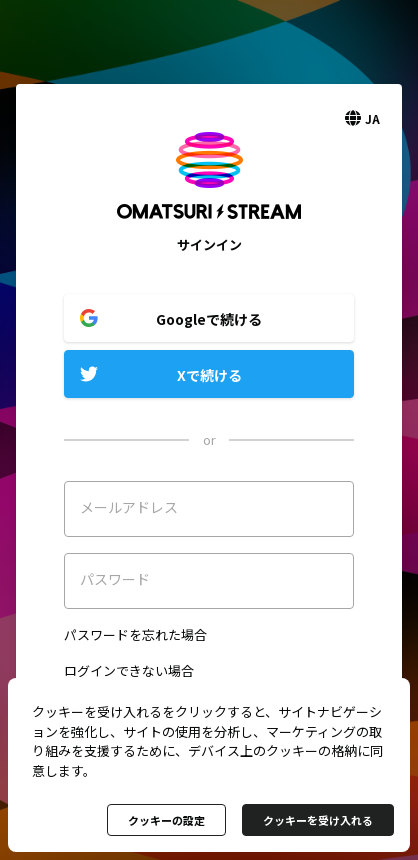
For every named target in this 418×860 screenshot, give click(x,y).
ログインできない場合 (129, 670)
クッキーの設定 (166, 820)
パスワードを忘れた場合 (135, 634)
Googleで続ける (209, 319)
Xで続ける (209, 375)
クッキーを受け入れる (318, 820)
